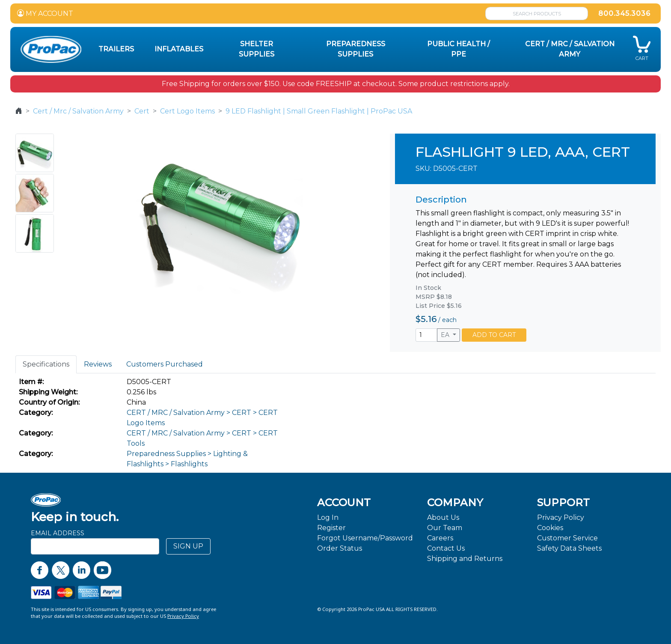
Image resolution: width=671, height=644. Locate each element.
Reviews (98, 364)
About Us (443, 517)
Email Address (58, 533)
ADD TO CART (494, 335)
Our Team (445, 528)
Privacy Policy (561, 517)
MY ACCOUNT (45, 13)
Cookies (550, 528)
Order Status (340, 548)
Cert (142, 111)
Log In (328, 517)
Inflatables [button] (179, 49)
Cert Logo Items (187, 111)
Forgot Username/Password (365, 538)
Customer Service (567, 538)
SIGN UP (188, 546)
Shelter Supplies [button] (257, 49)
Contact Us (446, 548)
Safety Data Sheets (569, 548)
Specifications (46, 364)
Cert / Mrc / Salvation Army (78, 111)
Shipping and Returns (465, 559)
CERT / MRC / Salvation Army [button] (570, 49)
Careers (440, 538)
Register (331, 528)
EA (446, 335)
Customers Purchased (165, 364)
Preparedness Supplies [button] (356, 49)
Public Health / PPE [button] (459, 49)
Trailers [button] (116, 49)
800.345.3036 (624, 13)
